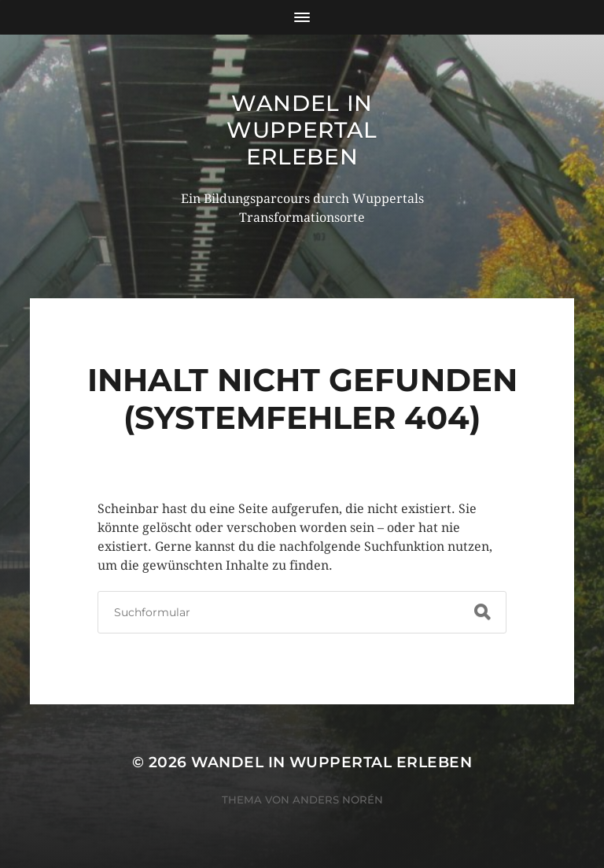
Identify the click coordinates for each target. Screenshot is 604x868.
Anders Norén (338, 800)
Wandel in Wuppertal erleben (302, 130)
